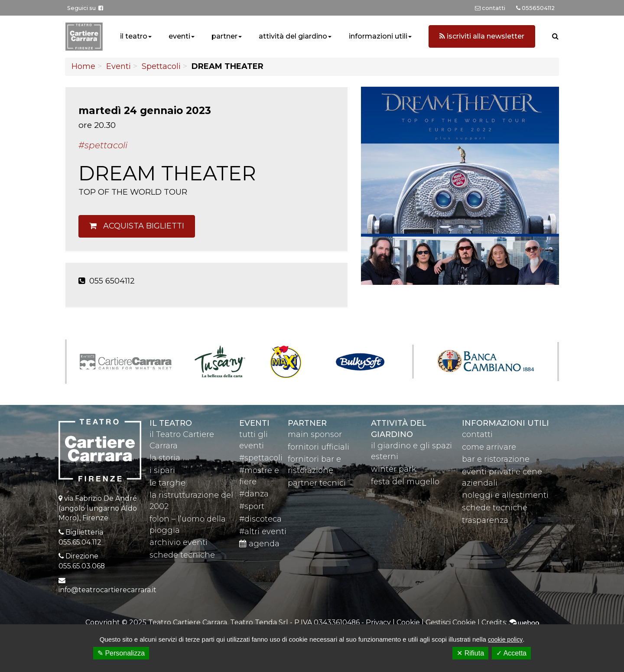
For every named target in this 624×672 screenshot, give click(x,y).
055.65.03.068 (82, 566)
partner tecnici (317, 483)
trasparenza (485, 520)
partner (224, 36)
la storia (165, 458)
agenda (259, 544)
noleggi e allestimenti (505, 495)
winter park (394, 469)
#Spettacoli (103, 145)
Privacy (378, 622)
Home (83, 66)
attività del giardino (293, 36)
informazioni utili (378, 36)
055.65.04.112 (80, 542)
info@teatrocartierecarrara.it (107, 590)
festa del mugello (405, 482)
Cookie (408, 622)
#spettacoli (261, 458)
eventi (179, 36)
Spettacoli (161, 66)
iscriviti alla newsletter (482, 36)
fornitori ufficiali (318, 447)
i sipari (162, 470)
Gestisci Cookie (451, 622)
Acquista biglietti (137, 226)
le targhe (167, 483)
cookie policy (505, 639)
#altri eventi (263, 532)
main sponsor (315, 434)
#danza (254, 494)
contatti (477, 434)
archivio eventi (179, 542)
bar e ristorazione (496, 459)
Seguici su (85, 8)
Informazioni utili (505, 423)
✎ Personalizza (121, 653)
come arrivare (489, 447)
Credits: (510, 622)
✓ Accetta (511, 653)
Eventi (119, 66)
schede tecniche (182, 555)
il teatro (134, 36)
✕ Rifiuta (470, 653)
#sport (252, 506)
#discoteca (260, 519)
